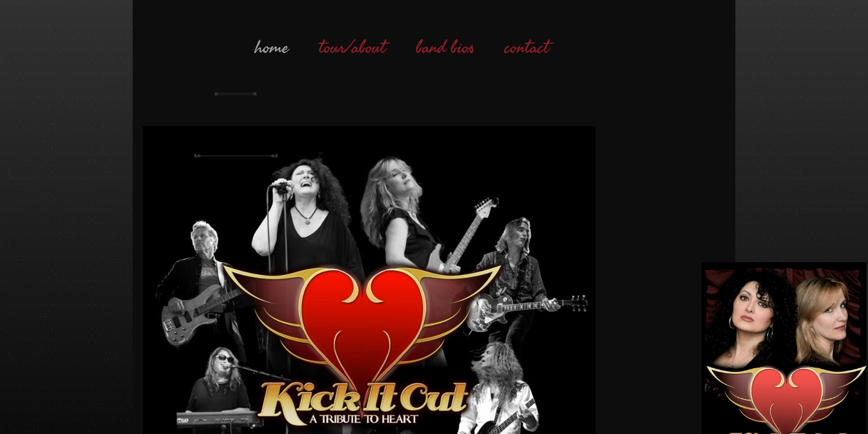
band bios (445, 48)
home (272, 48)
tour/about (352, 48)
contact (527, 48)
